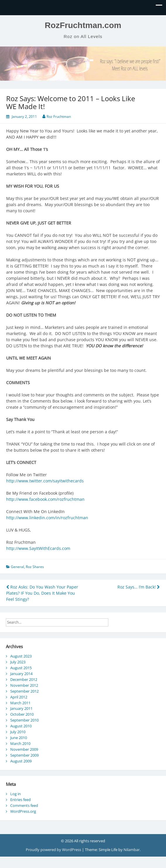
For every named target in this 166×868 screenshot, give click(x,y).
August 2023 (21, 656)
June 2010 (19, 738)
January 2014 (21, 674)
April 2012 (19, 697)
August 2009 (21, 761)
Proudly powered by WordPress (54, 850)
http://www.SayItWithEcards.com (38, 548)
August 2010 (21, 726)
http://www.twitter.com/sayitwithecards (45, 481)
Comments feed (24, 805)
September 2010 (24, 720)
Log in (16, 794)
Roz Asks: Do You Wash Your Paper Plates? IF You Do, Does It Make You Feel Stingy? (42, 593)
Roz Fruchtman (59, 117)
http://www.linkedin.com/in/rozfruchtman (47, 518)
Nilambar (132, 850)
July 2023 (18, 662)
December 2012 (24, 679)
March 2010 (20, 743)
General (17, 567)
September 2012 (24, 691)
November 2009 (24, 749)
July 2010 (18, 732)
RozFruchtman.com (83, 25)
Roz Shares (35, 567)
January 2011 (21, 708)
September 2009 (24, 755)
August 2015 (21, 668)
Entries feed (20, 800)
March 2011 (20, 703)
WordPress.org (23, 811)
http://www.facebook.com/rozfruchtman (45, 499)
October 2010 (22, 714)
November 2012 (24, 685)
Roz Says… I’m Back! (139, 587)
